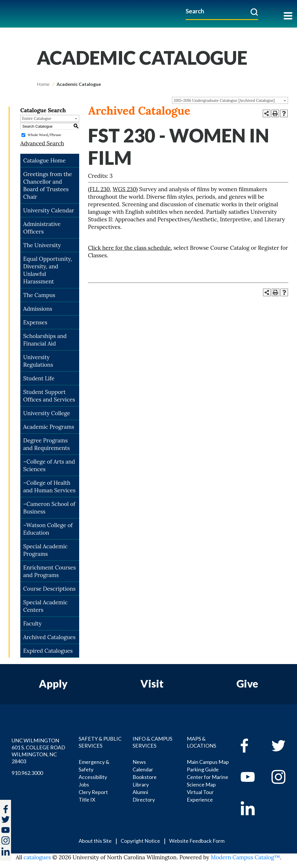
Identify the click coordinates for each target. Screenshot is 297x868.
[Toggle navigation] (288, 16)
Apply (53, 683)
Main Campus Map (208, 762)
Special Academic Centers (45, 606)
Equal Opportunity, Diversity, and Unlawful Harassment (48, 270)
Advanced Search (42, 143)
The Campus (39, 295)
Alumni (140, 792)
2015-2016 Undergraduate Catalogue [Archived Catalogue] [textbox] (224, 101)
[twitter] (6, 820)
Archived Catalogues (49, 637)
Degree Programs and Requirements (47, 444)
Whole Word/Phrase (44, 135)
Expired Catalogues (48, 651)
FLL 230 (100, 189)
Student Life (39, 378)
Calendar (143, 769)
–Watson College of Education (48, 529)
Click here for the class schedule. (130, 248)
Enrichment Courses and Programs (49, 571)
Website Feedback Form (197, 841)
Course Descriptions (49, 589)
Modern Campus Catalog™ (246, 857)
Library (141, 784)
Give (247, 683)
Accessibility (93, 777)
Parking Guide (203, 769)
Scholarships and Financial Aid (45, 340)
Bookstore (145, 777)
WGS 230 (124, 189)
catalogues (37, 857)
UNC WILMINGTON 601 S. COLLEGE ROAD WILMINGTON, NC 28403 (38, 751)
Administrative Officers (42, 228)
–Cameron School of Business (49, 508)
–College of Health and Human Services (49, 487)
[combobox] (230, 100)
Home (43, 84)
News (139, 762)
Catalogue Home (44, 160)
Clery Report (93, 792)
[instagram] (6, 840)
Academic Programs (49, 427)
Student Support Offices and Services (49, 396)
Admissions (38, 309)
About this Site (95, 841)
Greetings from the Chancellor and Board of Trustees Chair (48, 185)
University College (47, 413)
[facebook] (252, 746)
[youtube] (252, 777)
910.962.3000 (27, 773)
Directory (144, 800)
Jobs (84, 784)
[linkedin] (252, 808)
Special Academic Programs (45, 550)
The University (42, 245)
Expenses (35, 322)
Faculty (32, 623)
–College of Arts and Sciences (49, 465)
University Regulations (38, 361)
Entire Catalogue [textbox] (37, 119)
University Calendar (49, 210)
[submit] (254, 12)
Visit (152, 683)
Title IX (87, 800)
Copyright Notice (140, 841)
